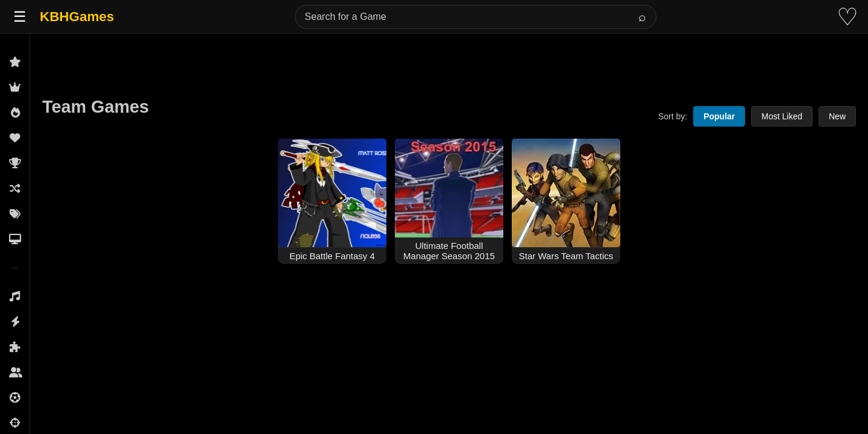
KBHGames (77, 17)
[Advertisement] (449, 61)
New (837, 116)
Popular (719, 116)
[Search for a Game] (476, 17)
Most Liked (782, 116)
